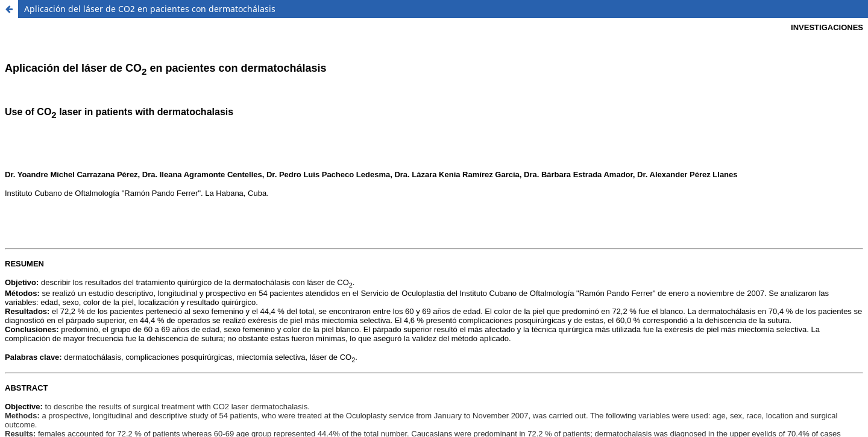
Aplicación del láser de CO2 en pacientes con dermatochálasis (150, 9)
